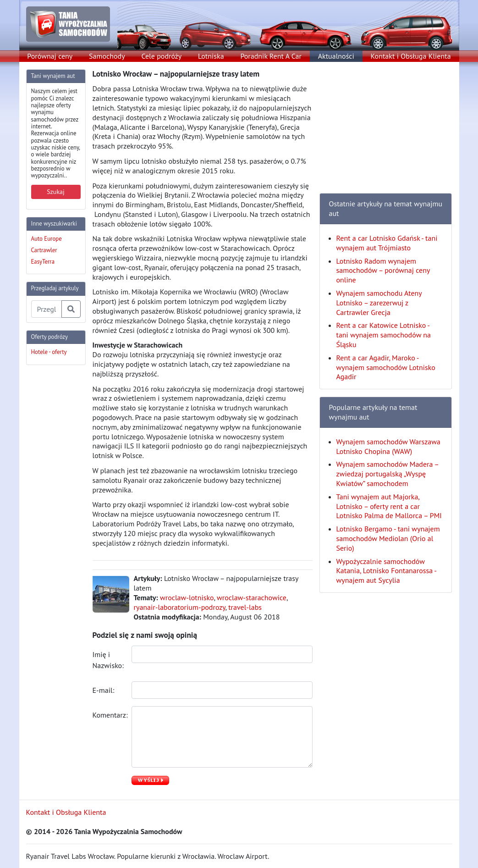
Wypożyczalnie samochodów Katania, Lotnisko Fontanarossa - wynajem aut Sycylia (386, 571)
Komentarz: (109, 715)
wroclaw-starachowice (252, 597)
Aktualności (336, 56)
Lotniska (211, 56)
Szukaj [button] (56, 192)
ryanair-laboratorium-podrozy (180, 607)
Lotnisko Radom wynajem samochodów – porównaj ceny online (383, 271)
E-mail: (104, 690)
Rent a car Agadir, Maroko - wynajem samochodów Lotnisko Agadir (386, 367)
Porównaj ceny (50, 56)
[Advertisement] (63, 510)
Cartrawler (44, 250)
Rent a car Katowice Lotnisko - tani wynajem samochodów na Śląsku (384, 335)
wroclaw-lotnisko (187, 597)
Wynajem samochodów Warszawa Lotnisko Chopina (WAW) (388, 446)
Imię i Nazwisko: (109, 660)
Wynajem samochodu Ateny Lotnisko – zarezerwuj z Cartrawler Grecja (379, 303)
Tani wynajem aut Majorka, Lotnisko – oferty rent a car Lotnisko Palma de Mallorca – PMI (389, 506)
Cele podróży (161, 56)
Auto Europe (47, 239)
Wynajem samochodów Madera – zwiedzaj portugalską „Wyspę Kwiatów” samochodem (387, 474)
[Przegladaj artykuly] (47, 309)
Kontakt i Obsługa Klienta (411, 56)
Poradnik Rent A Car (271, 56)
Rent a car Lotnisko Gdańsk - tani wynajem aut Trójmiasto (387, 243)
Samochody (107, 56)
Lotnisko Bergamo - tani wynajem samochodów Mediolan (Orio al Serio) (388, 538)
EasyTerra (43, 262)
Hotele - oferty (49, 352)
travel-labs (245, 607)
